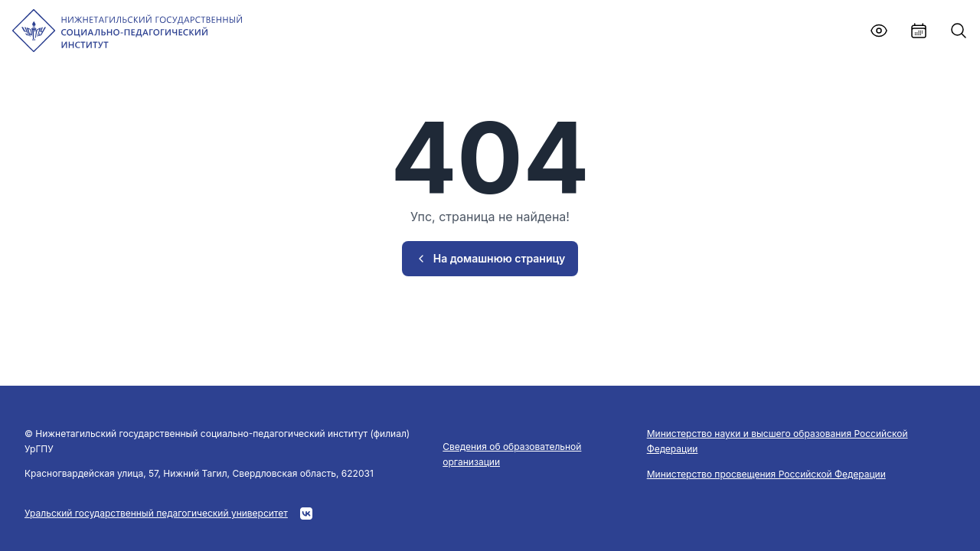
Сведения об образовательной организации (512, 454)
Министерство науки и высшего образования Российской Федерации (777, 441)
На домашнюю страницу (490, 258)
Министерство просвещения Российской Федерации (766, 474)
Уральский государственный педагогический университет (156, 513)
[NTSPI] (127, 31)
